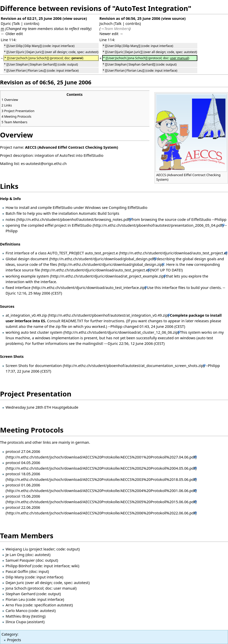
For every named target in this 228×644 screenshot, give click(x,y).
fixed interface (18, 287)
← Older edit (12, 34)
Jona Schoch (16, 588)
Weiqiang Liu (17, 549)
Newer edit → (111, 34)
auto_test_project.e (102, 253)
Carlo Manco (16, 610)
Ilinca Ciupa (16, 622)
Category (9, 634)
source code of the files (37, 264)
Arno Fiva (14, 605)
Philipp (221, 219)
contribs (31, 23)
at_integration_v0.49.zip (26, 315)
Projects (14, 640)
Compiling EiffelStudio (128, 207)
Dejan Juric (15, 582)
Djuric (6, 23)
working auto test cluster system (34, 332)
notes (11, 219)
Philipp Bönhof (19, 566)
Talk (17, 23)
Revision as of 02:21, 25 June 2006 (31, 18)
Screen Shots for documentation (34, 365)
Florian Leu (15, 599)
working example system (27, 276)
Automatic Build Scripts (99, 213)
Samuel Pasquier (20, 560)
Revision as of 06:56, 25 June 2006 (130, 18)
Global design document (27, 259)
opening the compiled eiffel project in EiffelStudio (49, 225)
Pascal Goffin (17, 571)
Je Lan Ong (15, 555)
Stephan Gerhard (21, 594)
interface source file (23, 270)
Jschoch (106, 23)
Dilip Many (15, 577)
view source (75, 18)
